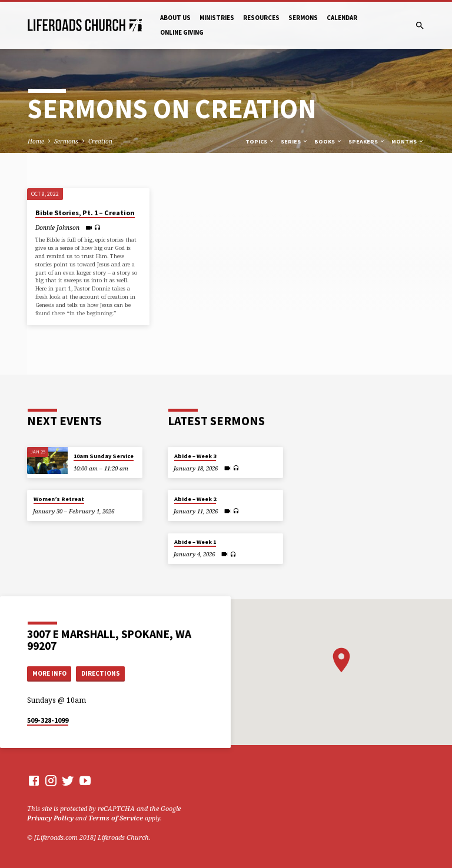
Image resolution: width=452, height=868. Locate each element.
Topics (260, 141)
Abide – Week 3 (195, 456)
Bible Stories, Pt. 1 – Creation (85, 213)
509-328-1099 (48, 720)
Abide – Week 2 (195, 499)
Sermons (303, 18)
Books (328, 141)
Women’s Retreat (59, 499)
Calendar (342, 18)
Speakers (367, 141)
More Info (49, 673)
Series (295, 141)
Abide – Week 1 (195, 542)
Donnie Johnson (57, 228)
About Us (175, 18)
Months (408, 141)
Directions (101, 673)
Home (36, 141)
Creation (100, 141)
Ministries (217, 18)
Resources (261, 18)
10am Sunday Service (104, 456)
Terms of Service (116, 818)
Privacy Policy (50, 818)
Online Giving (182, 32)
